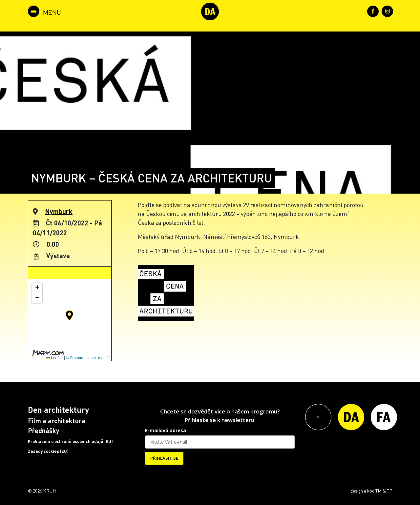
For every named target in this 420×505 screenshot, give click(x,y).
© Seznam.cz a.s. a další (88, 358)
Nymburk (59, 211)
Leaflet (54, 358)
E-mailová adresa (166, 430)
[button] (69, 315)
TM (378, 491)
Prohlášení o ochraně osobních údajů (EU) (70, 441)
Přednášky (44, 431)
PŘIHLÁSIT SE (164, 458)
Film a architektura (57, 421)
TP (389, 491)
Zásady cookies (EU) (48, 451)
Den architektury (58, 410)
